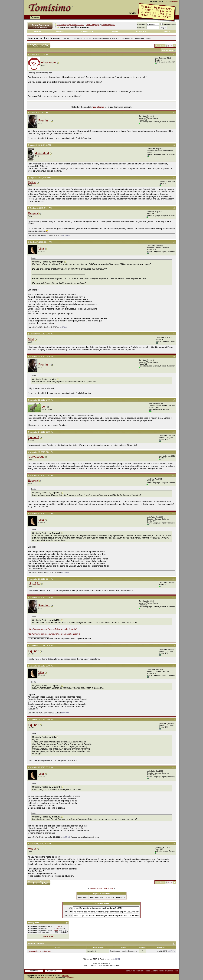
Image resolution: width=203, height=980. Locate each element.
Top (176, 971)
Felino (32, 182)
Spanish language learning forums (71, 25)
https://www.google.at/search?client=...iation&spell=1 (53, 629)
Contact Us (130, 971)
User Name (142, 24)
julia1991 (34, 583)
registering (99, 107)
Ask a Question (40, 25)
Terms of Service (166, 971)
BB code (57, 926)
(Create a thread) (40, 27)
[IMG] (56, 930)
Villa (41, 249)
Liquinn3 (34, 437)
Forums (35, 17)
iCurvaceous (36, 457)
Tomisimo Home (143, 971)
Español (132, 13)
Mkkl (31, 339)
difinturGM (42, 153)
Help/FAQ (60, 31)
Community (87, 31)
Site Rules (48, 936)
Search (167, 31)
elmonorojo (49, 62)
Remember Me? (168, 25)
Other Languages (93, 25)
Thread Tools (167, 50)
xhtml (64, 976)
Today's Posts (142, 31)
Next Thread (109, 888)
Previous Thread (96, 888)
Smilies (57, 928)
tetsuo (32, 849)
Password (141, 28)
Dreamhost (70, 977)
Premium (44, 120)
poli (44, 407)
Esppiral (33, 213)
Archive (154, 971)
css (68, 976)
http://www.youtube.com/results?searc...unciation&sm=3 (54, 634)
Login (167, 1)
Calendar (115, 31)
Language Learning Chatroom (39, 951)
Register (174, 1)
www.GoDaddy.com (48, 977)
